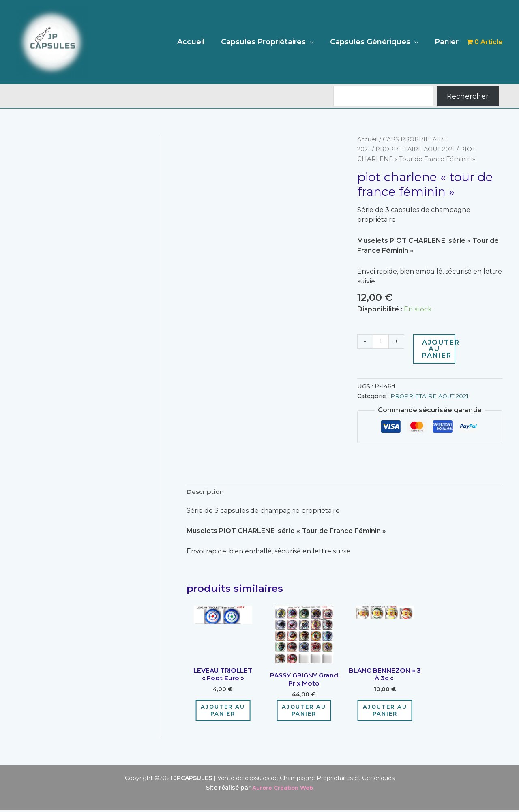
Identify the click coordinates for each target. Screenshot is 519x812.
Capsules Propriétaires (267, 42)
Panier (447, 42)
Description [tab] (206, 492)
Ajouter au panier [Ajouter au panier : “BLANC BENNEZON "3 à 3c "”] (385, 712)
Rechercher (468, 96)
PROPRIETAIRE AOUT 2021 (416, 149)
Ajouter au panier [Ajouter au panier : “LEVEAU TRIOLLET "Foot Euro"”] (223, 712)
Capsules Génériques (373, 42)
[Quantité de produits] (381, 342)
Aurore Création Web (283, 789)
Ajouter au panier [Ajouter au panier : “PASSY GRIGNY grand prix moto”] (304, 712)
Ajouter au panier (440, 349)
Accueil (197, 42)
